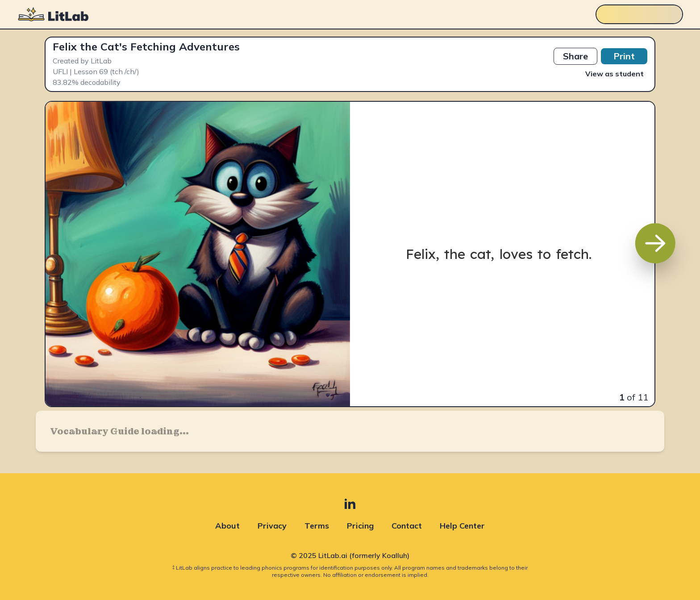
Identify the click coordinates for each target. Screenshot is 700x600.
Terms (317, 526)
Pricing (360, 526)
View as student (615, 74)
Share (575, 56)
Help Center (462, 526)
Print (624, 56)
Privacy (272, 526)
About (227, 526)
